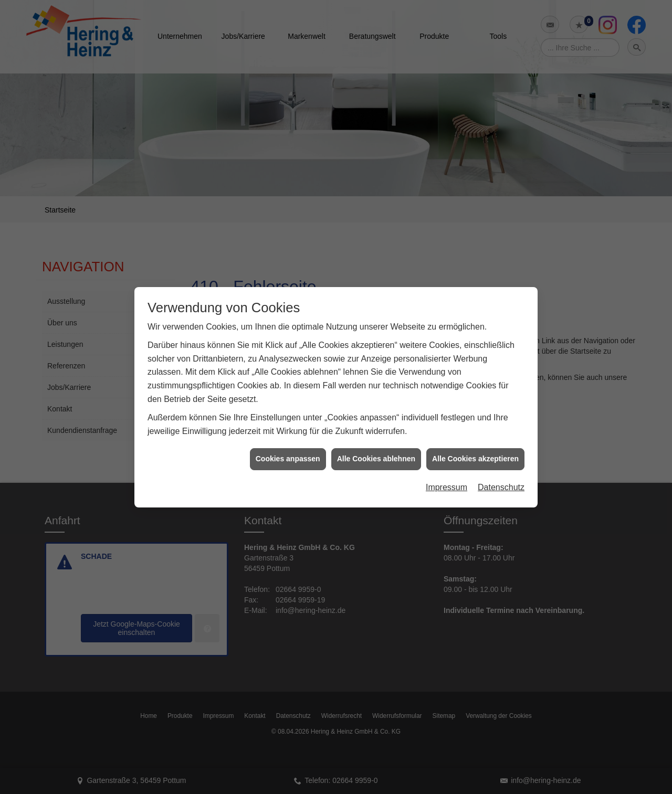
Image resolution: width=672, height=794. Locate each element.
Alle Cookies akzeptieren (475, 451)
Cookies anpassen (288, 451)
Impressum (447, 479)
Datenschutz (501, 479)
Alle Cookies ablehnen (376, 451)
